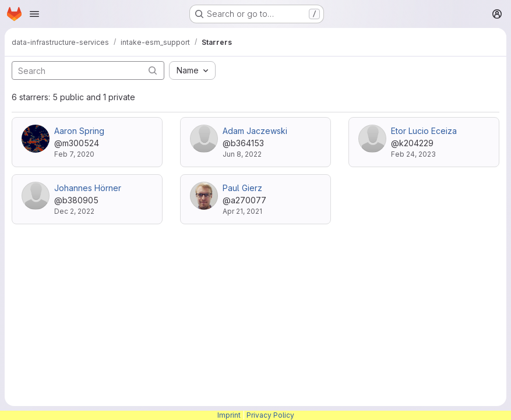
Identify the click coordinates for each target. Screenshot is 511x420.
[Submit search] (153, 70)
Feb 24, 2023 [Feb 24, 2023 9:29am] (413, 154)
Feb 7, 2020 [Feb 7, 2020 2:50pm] (74, 154)
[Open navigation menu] (34, 14)
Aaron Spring (79, 131)
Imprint (229, 415)
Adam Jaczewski (255, 131)
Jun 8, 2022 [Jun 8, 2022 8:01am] (242, 154)
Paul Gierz (242, 188)
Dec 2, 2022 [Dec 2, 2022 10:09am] (74, 211)
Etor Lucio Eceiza (424, 131)
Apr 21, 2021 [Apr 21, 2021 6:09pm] (242, 211)
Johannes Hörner (88, 188)
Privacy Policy (270, 415)
